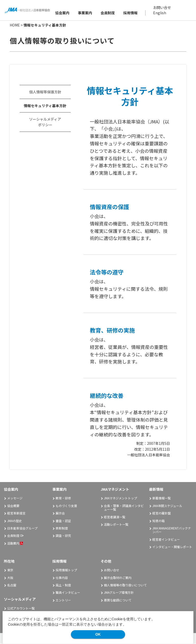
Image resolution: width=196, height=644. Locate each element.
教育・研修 (63, 498)
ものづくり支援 (66, 506)
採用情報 (131, 13)
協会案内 (63, 13)
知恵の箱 (158, 521)
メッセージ (15, 498)
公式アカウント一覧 (21, 609)
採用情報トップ (66, 570)
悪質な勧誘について (118, 601)
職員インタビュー (68, 593)
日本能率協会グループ (22, 529)
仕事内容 (62, 578)
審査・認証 (63, 521)
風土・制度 (63, 585)
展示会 (60, 514)
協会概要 (13, 506)
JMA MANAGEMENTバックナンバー (172, 530)
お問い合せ (162, 8)
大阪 (10, 578)
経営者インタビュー (166, 540)
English (160, 13)
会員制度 (108, 13)
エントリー (63, 601)
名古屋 (12, 585)
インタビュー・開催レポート (172, 547)
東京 (10, 570)
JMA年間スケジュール (167, 506)
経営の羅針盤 (162, 514)
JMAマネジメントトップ (120, 498)
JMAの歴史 (15, 521)
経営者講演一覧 (115, 517)
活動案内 (15, 544)
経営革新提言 (16, 514)
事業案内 (85, 13)
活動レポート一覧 (116, 525)
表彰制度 (62, 529)
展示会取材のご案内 (118, 578)
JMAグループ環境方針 (119, 593)
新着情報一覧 (162, 498)
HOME (15, 26)
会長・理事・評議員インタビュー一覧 (124, 508)
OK (98, 634)
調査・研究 (63, 536)
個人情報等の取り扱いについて (125, 585)
